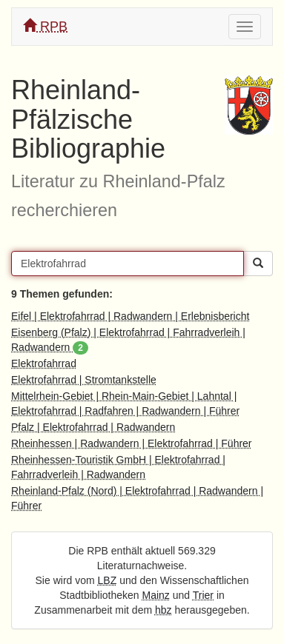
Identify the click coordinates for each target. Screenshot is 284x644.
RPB (45, 26)
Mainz (156, 595)
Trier (203, 595)
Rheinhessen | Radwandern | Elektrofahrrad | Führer (132, 443)
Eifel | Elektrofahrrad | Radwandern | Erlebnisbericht (130, 316)
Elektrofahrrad (44, 363)
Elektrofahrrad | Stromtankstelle (84, 380)
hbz (164, 610)
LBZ (108, 580)
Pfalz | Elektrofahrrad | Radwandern (93, 427)
